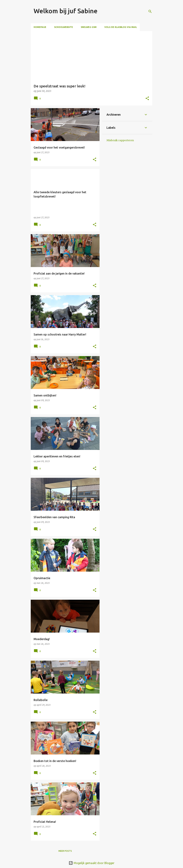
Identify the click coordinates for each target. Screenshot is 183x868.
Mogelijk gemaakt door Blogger (91, 863)
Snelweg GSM (89, 27)
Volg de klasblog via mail (121, 27)
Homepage (40, 27)
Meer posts (65, 851)
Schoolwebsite (64, 27)
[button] (147, 99)
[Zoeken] (150, 11)
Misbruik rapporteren (120, 140)
